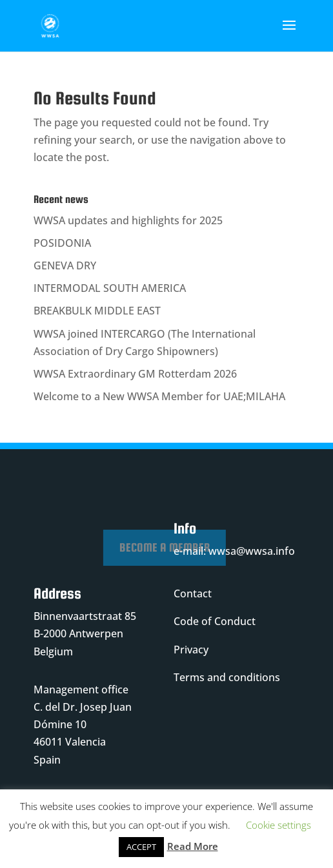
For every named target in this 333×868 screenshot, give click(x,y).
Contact (193, 593)
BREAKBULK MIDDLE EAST (97, 311)
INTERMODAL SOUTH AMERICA (110, 288)
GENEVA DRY (65, 265)
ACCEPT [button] (141, 847)
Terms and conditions (227, 677)
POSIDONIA (62, 243)
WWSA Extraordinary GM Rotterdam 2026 (135, 374)
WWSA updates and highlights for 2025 (128, 220)
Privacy (191, 650)
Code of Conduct (215, 621)
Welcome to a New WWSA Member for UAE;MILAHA (159, 396)
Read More (193, 846)
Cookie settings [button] (278, 825)
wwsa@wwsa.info (252, 551)
